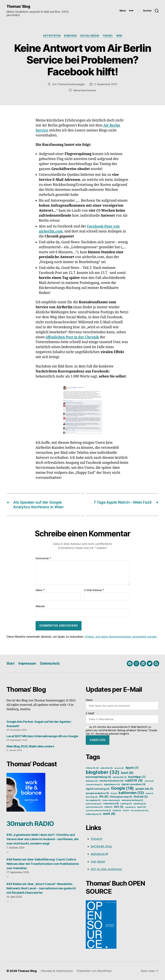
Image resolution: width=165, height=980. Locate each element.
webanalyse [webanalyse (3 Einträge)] (93, 814)
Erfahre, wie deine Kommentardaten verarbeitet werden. (121, 637)
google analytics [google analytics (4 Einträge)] (97, 793)
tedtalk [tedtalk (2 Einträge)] (117, 811)
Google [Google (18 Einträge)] (122, 788)
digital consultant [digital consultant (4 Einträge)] (133, 784)
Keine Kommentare (85, 90)
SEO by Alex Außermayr (106, 869)
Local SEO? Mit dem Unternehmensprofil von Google (42, 736)
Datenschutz (50, 663)
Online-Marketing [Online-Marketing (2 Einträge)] (111, 800)
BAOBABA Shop (101, 846)
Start (10, 663)
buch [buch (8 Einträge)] (127, 773)
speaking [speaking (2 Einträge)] (130, 807)
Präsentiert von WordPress (94, 971)
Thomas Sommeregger (71, 84)
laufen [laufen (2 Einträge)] (149, 793)
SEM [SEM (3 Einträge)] (108, 807)
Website (40, 606)
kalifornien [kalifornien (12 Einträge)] (131, 793)
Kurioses (70, 36)
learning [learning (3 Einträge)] (92, 797)
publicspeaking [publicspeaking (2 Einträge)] (94, 804)
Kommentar (43, 558)
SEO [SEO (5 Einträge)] (119, 807)
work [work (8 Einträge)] (109, 814)
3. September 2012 (105, 84)
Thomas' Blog (18, 6)
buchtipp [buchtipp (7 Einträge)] (137, 777)
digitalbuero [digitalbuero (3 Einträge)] (112, 784)
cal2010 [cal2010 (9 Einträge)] (134, 780)
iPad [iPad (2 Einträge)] (114, 793)
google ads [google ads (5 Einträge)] (144, 789)
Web (119, 36)
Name (40, 590)
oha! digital (98, 862)
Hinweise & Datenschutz (57, 971)
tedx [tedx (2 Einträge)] (126, 811)
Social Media (90, 36)
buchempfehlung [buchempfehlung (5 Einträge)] (98, 777)
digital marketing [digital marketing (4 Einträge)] (98, 789)
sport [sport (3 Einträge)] (142, 807)
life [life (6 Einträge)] (104, 797)
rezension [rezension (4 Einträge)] (111, 804)
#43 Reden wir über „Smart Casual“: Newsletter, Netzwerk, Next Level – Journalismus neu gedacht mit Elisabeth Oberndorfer (41, 888)
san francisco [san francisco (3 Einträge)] (94, 807)
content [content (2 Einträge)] (149, 781)
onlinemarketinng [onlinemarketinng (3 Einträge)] (132, 800)
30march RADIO (30, 824)
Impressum (27, 663)
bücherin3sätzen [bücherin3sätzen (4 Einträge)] (112, 781)
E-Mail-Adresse (94, 590)
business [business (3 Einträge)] (92, 781)
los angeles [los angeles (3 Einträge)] (93, 800)
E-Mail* (122, 718)
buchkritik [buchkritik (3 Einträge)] (120, 777)
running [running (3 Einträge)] (126, 804)
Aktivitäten (52, 36)
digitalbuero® (99, 854)
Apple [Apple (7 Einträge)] (132, 768)
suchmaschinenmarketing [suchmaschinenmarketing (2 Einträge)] (98, 811)
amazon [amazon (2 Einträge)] (119, 768)
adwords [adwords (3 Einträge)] (107, 768)
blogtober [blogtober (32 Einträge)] (103, 772)
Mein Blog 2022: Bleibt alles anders (30, 746)
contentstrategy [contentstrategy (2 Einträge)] (94, 785)
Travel (108, 36)
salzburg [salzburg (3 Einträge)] (140, 804)
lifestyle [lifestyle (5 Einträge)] (141, 797)
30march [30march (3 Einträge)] (92, 768)
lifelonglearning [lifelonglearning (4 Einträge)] (121, 797)
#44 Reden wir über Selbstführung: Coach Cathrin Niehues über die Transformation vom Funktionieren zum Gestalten (43, 864)
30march (96, 839)
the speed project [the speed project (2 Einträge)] (140, 811)
